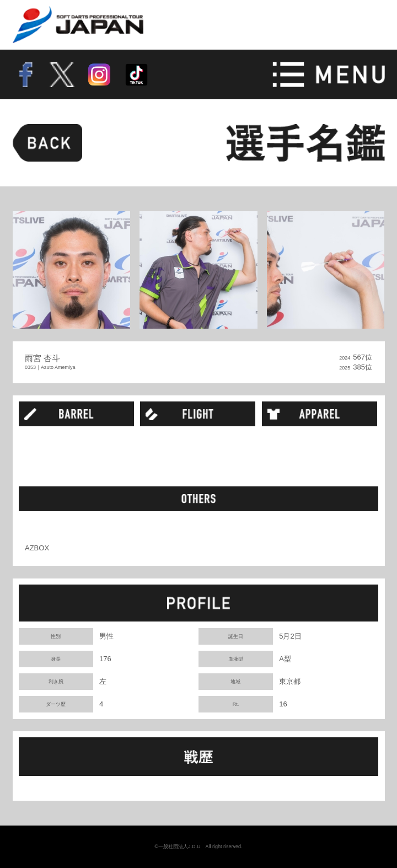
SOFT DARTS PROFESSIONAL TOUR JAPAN (78, 25)
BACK (47, 143)
